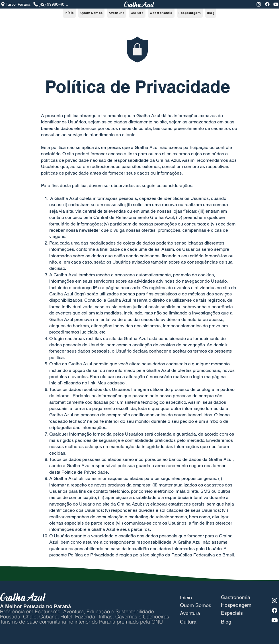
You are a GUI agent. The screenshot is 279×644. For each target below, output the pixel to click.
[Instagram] (259, 4)
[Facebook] (267, 4)
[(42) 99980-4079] (51, 4)
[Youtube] (276, 4)
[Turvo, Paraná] (16, 4)
